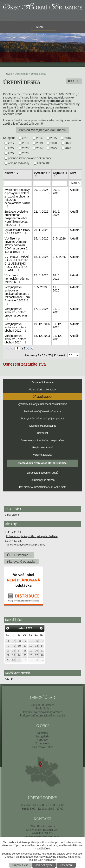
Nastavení (66, 865)
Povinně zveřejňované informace (43, 411)
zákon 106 (44, 163)
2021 (68, 143)
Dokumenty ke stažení (43, 480)
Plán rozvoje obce (42, 747)
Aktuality (42, 733)
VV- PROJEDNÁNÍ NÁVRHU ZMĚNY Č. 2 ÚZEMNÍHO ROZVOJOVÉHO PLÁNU (17, 264)
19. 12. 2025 (42, 324)
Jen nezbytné (44, 865)
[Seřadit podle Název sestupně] (18, 174)
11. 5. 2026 (56, 289)
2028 (25, 153)
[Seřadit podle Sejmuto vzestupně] (55, 175)
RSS (74, 81)
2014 (39, 138)
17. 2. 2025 (41, 309)
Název (10, 173)
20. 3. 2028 (56, 191)
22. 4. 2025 (41, 212)
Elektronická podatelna (42, 426)
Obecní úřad (21, 74)
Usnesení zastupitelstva (24, 364)
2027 (11, 153)
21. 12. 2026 (57, 337)
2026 (68, 148)
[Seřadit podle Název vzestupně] (18, 172)
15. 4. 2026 (41, 238)
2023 (25, 148)
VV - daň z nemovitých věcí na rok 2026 (17, 279)
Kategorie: (10, 138)
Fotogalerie (42, 736)
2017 (11, 143)
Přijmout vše (21, 865)
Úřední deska (42, 397)
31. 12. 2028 (57, 326)
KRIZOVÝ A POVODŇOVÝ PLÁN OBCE (42, 487)
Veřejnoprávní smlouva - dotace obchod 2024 (16, 339)
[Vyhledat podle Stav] (75, 183)
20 (37, 651)
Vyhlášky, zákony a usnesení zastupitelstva (43, 404)
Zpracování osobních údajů (42, 473)
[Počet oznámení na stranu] (73, 355)
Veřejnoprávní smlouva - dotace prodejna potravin (16, 314)
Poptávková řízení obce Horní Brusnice (42, 463)
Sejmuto (60, 173)
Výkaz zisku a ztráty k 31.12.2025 (17, 232)
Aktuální (75, 190)
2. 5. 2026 (59, 238)
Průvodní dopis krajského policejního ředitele (32, 536)
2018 (25, 143)
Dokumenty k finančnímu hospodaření (42, 440)
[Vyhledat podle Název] (18, 183)
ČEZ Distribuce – (19, 555)
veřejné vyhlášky (19, 163)
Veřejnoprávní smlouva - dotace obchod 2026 (16, 327)
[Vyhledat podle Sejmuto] (60, 183)
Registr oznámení (43, 448)
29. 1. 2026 (41, 230)
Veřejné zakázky (42, 455)
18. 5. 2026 (56, 277)
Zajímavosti (43, 743)
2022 (11, 148)
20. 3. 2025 (41, 190)
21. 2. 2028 (56, 311)
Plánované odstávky (21, 562)
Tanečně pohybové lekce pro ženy (26, 545)
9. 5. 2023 (40, 287)
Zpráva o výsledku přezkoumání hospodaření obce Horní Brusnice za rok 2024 (16, 218)
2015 (54, 138)
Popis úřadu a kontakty (42, 390)
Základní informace (42, 382)
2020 (54, 143)
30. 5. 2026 (56, 213)
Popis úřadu (43, 708)
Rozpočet (42, 433)
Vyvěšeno (42, 173)
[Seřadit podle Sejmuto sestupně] (55, 177)
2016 (68, 138)
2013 (25, 138)
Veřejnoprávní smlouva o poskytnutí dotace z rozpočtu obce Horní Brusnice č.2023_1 (18, 295)
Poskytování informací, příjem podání (42, 419)
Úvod (9, 74)
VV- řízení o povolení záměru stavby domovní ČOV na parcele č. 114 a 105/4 (16, 245)
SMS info (42, 740)
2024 (40, 148)
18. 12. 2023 (42, 336)
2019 (40, 143)
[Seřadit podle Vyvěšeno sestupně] (36, 177)
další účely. (44, 848)
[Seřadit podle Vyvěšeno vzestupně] (36, 175)
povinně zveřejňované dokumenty (30, 158)
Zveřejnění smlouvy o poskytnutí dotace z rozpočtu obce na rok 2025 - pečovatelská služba (18, 198)
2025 (54, 148)
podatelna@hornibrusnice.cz (42, 837)
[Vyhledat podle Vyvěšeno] (42, 183)
